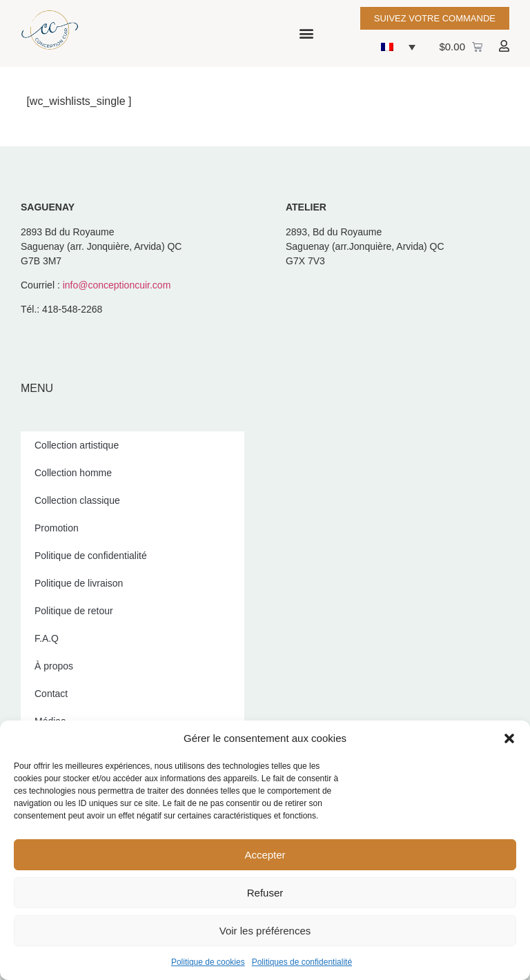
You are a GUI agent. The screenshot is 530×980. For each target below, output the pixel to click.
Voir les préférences (265, 931)
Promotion (57, 528)
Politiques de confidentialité (302, 962)
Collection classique (77, 500)
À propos (54, 666)
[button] (509, 738)
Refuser (265, 893)
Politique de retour (74, 611)
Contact (51, 694)
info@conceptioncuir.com (117, 285)
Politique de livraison (79, 583)
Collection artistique (77, 445)
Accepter (265, 855)
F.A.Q (47, 638)
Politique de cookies (208, 962)
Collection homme (73, 473)
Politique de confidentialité (91, 556)
